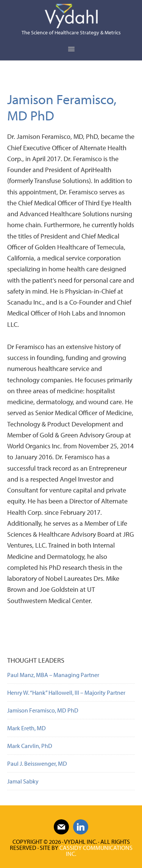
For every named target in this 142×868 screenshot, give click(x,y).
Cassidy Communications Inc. (96, 851)
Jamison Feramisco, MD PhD (43, 710)
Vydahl (71, 16)
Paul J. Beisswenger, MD (37, 763)
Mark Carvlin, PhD (30, 746)
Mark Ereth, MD (27, 728)
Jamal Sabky (23, 781)
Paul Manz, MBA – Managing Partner (53, 675)
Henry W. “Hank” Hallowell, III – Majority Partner (66, 693)
